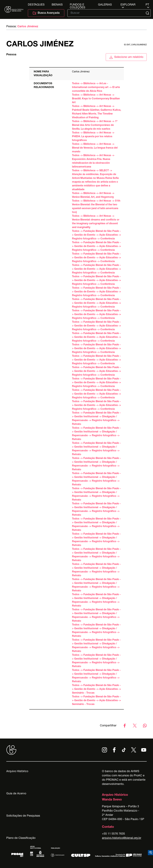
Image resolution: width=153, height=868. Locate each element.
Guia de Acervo (16, 794)
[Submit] (148, 13)
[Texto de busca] (107, 13)
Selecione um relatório (126, 57)
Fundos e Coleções (78, 5)
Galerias (105, 5)
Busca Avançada (46, 13)
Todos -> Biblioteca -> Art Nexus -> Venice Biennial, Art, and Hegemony (93, 195)
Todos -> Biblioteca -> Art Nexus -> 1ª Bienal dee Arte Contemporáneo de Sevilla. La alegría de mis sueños (95, 125)
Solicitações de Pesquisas (23, 816)
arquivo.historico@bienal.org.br (122, 838)
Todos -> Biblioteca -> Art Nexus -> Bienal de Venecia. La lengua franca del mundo (95, 148)
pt (147, 5)
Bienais (57, 5)
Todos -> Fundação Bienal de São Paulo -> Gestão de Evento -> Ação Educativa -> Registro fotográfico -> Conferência (97, 235)
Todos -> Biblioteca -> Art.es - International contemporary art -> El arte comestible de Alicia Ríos (96, 88)
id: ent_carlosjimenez (135, 45)
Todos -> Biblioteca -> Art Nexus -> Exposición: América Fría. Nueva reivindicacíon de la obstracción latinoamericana (93, 161)
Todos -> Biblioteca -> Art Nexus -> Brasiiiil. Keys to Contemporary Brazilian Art (96, 99)
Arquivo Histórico (17, 771)
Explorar (128, 5)
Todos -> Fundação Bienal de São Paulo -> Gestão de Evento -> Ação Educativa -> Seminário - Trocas (97, 689)
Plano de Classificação (21, 838)
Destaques (36, 5)
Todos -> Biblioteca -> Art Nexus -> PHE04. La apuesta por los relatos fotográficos (93, 137)
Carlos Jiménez (28, 27)
